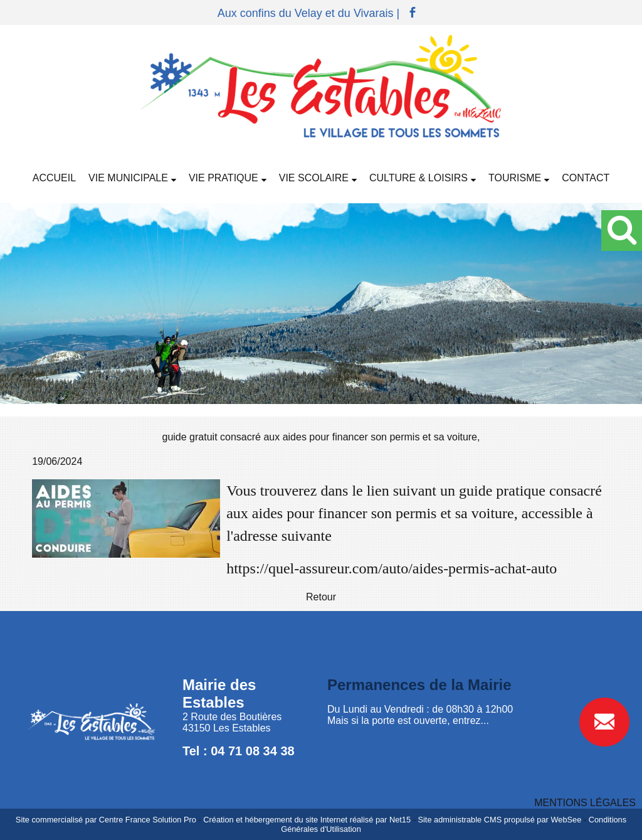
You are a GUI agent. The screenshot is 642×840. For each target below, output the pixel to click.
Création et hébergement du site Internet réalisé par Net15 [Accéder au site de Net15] (307, 820)
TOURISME (515, 178)
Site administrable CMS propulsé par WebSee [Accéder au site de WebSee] (499, 820)
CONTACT (586, 178)
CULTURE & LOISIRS (418, 178)
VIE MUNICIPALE (128, 178)
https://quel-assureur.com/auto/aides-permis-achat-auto (392, 568)
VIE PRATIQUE (224, 178)
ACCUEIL (54, 178)
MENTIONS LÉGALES (585, 803)
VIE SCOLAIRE (314, 178)
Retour (321, 597)
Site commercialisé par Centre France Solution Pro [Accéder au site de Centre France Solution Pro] (106, 820)
